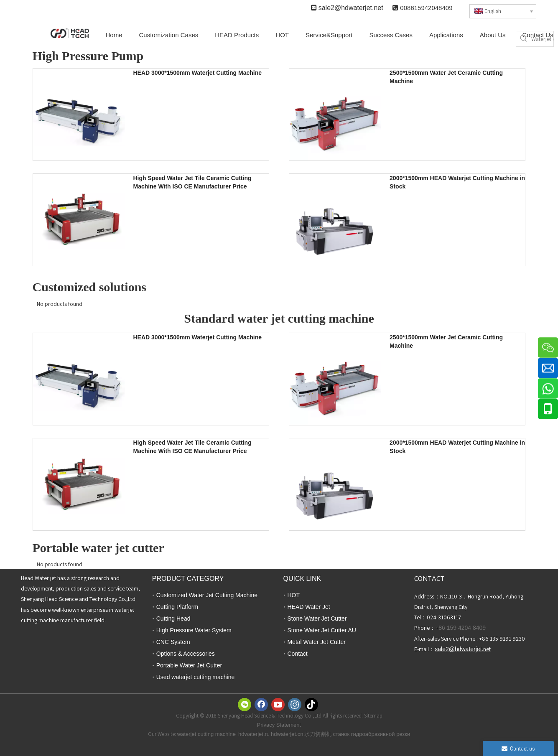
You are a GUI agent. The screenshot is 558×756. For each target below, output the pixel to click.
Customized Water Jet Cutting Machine (207, 595)
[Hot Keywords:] (524, 39)
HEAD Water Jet (309, 607)
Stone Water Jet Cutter (317, 619)
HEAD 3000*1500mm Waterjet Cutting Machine (198, 73)
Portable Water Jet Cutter (189, 665)
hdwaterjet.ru (254, 734)
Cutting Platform (177, 607)
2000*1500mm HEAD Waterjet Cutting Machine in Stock (457, 182)
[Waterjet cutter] (542, 39)
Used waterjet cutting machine (196, 677)
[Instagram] (295, 705)
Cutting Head (173, 619)
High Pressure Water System (194, 630)
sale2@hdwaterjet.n (348, 8)
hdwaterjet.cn (287, 734)
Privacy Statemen (278, 725)
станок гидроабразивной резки (371, 734)
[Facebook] (261, 705)
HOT (294, 595)
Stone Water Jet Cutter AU (322, 630)
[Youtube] (278, 705)
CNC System (173, 642)
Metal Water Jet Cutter (317, 642)
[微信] (245, 705)
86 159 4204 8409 (462, 628)
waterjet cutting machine (206, 734)
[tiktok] (311, 705)
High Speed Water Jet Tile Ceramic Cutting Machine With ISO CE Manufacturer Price (192, 182)
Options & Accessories (186, 654)
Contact (298, 654)
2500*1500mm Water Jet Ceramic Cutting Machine (446, 77)
